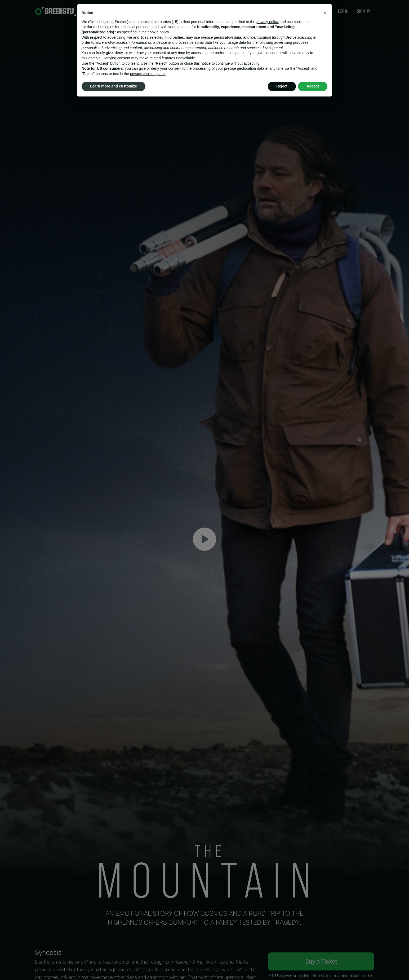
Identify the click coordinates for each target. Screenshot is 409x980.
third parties (174, 37)
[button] (325, 13)
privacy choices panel (148, 74)
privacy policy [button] (268, 22)
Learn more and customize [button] (114, 86)
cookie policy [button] (158, 32)
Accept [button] (313, 86)
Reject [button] (282, 86)
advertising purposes (291, 42)
